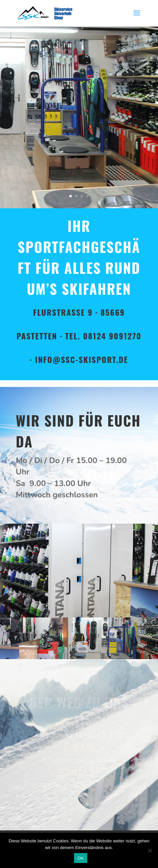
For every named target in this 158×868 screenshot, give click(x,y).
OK (80, 858)
